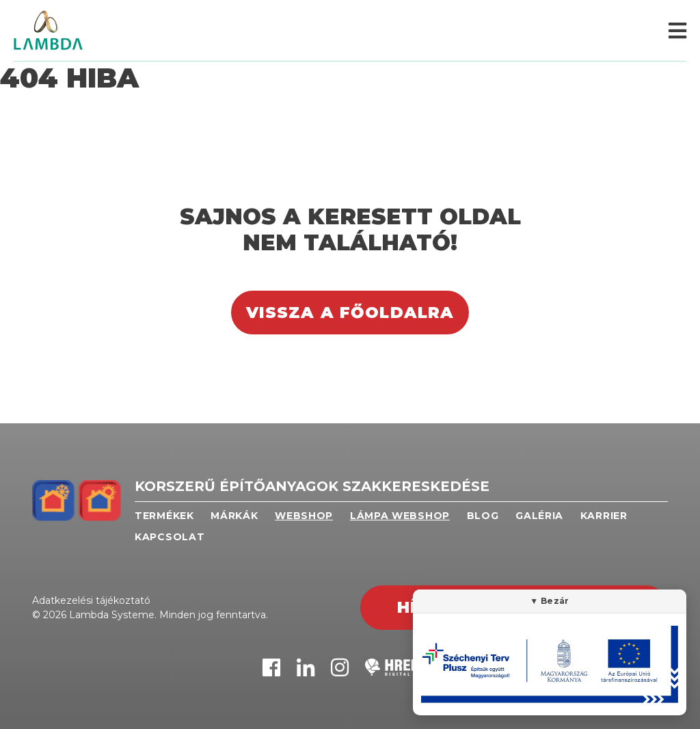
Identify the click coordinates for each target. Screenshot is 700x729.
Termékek (164, 516)
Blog (483, 516)
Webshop (304, 516)
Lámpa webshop (400, 516)
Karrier (604, 516)
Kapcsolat (170, 537)
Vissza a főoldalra (350, 313)
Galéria (539, 516)
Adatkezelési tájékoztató (91, 600)
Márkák (234, 516)
